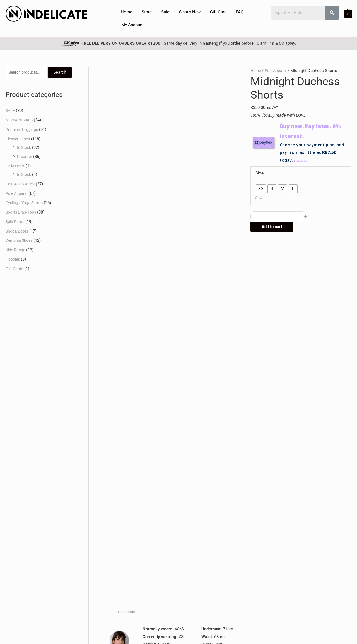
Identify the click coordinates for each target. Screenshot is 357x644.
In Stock (25, 149)
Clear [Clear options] (260, 198)
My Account (132, 25)
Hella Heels (16, 167)
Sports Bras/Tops (22, 213)
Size (260, 173)
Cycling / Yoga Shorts (26, 204)
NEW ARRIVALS (20, 121)
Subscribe (315, 556)
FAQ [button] (240, 12)
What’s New (190, 12)
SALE (11, 112)
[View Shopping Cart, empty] (348, 14)
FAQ (64, 518)
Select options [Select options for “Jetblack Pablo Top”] (134, 441)
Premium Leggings (23, 131)
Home (126, 12)
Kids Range (16, 251)
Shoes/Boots (18, 232)
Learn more (305, 160)
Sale (165, 12)
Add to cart (272, 228)
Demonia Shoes (20, 241)
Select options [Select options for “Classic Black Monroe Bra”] (194, 446)
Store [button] (147, 12)
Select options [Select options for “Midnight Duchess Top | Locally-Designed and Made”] (254, 452)
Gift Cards (15, 270)
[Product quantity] (281, 217)
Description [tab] (129, 236)
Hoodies (14, 260)
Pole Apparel (17, 195)
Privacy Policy (171, 632)
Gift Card (218, 12)
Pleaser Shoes (19, 140)
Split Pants (16, 223)
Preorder (25, 158)
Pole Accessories (22, 185)
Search (60, 73)
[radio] (261, 189)
